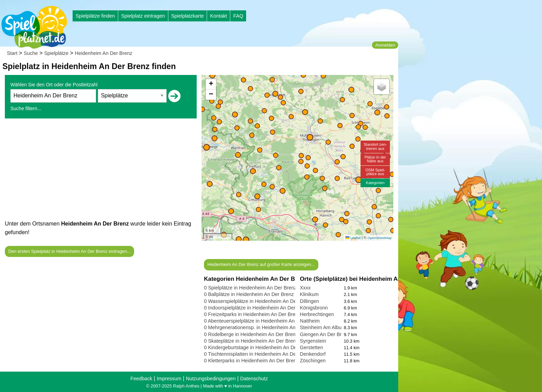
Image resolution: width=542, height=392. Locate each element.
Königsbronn (314, 308)
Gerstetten (312, 347)
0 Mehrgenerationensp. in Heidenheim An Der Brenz (262, 327)
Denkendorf (313, 354)
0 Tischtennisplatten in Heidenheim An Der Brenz (258, 354)
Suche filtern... (26, 108)
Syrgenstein (313, 341)
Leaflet (353, 238)
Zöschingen (313, 361)
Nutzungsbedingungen (211, 379)
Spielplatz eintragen (143, 16)
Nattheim (310, 321)
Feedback (141, 379)
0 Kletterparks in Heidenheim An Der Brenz (251, 361)
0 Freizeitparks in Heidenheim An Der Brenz (252, 314)
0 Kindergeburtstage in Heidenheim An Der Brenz (258, 347)
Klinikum (309, 294)
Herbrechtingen (317, 314)
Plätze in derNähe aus (375, 159)
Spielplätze (56, 53)
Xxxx (305, 288)
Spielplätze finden (95, 16)
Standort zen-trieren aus (375, 146)
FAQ (238, 16)
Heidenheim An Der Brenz (103, 53)
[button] (246, 240)
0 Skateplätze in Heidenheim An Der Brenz (251, 341)
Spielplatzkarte (187, 16)
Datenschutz (254, 379)
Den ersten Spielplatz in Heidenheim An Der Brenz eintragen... (69, 251)
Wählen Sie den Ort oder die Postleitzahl (54, 85)
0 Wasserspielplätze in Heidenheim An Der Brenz (258, 301)
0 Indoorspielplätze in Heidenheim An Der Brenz (257, 308)
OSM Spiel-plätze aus (375, 172)
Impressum (169, 379)
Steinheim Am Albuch (324, 327)
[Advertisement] (101, 171)
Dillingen (310, 301)
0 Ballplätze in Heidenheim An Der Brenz (249, 294)
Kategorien (375, 183)
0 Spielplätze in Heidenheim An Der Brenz (250, 288)
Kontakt (219, 16)
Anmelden (385, 45)
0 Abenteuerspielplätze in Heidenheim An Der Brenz (261, 321)
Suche (31, 53)
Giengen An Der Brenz (325, 334)
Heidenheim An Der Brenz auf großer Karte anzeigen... (261, 264)
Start (12, 53)
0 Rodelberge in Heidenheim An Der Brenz (251, 334)
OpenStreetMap (380, 238)
